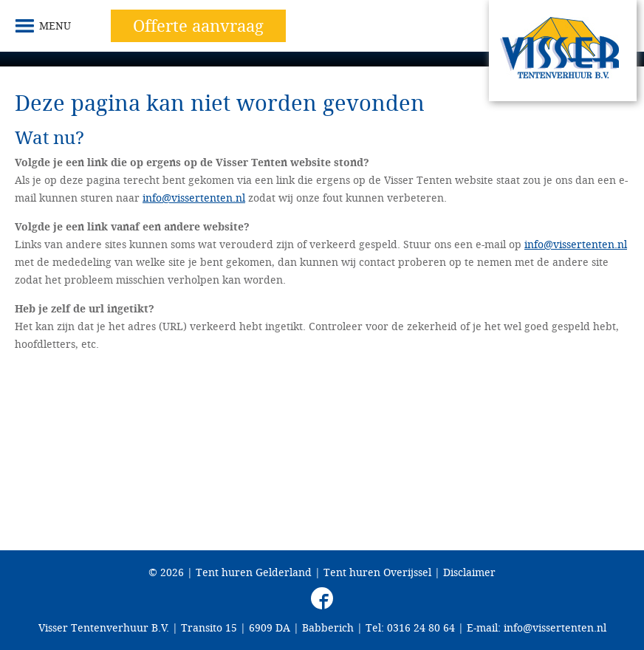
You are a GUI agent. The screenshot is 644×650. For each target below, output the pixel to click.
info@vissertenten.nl (194, 198)
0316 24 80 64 (421, 627)
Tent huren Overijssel (377, 572)
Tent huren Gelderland (254, 572)
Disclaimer (469, 572)
